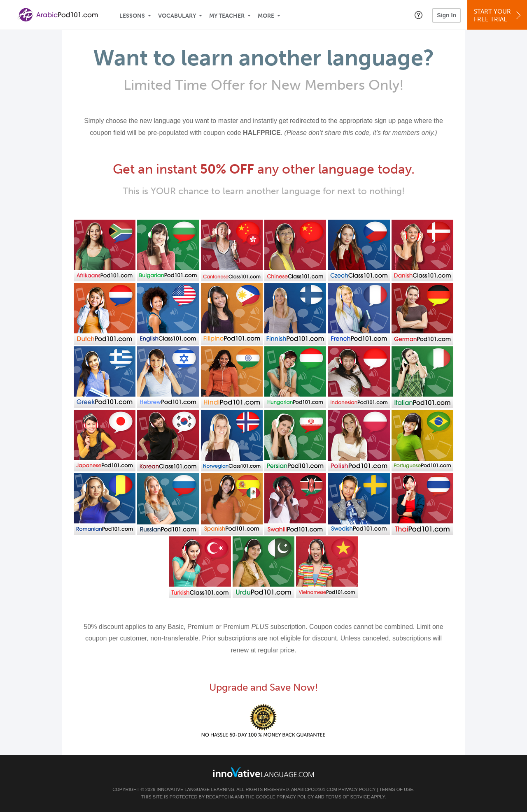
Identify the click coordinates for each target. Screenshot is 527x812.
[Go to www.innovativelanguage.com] (263, 772)
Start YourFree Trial (498, 15)
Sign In (447, 15)
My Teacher (227, 16)
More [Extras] (266, 16)
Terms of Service (348, 797)
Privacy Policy (357, 789)
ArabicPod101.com (314, 789)
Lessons (132, 16)
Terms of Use (396, 789)
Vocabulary (177, 16)
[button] (419, 15)
